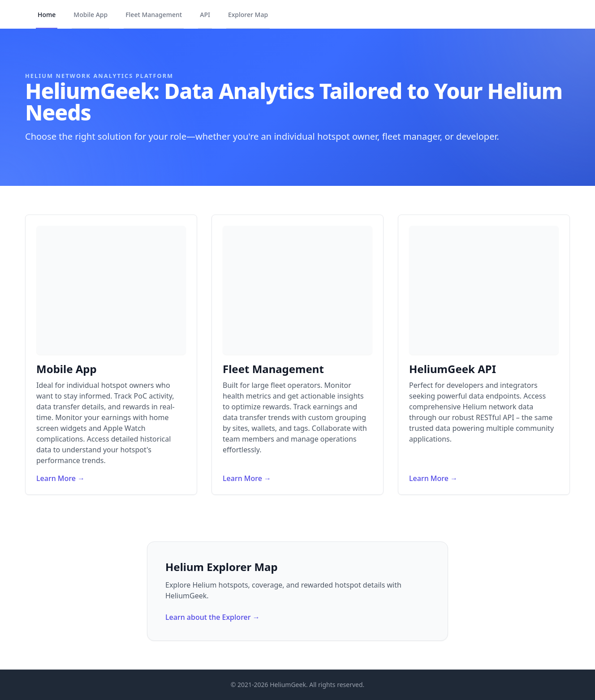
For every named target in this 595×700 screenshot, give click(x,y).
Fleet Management (154, 15)
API (205, 15)
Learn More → (60, 478)
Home (47, 15)
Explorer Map (248, 15)
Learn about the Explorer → (213, 617)
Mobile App (91, 15)
